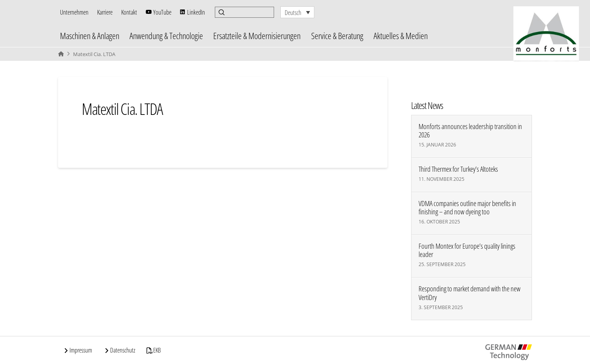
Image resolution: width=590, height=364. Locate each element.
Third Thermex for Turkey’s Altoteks (458, 169)
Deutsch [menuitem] (293, 13)
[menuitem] (297, 12)
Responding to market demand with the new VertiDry (470, 293)
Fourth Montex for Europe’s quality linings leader (467, 250)
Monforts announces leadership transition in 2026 (470, 131)
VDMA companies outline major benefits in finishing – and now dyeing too (467, 208)
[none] (297, 12)
